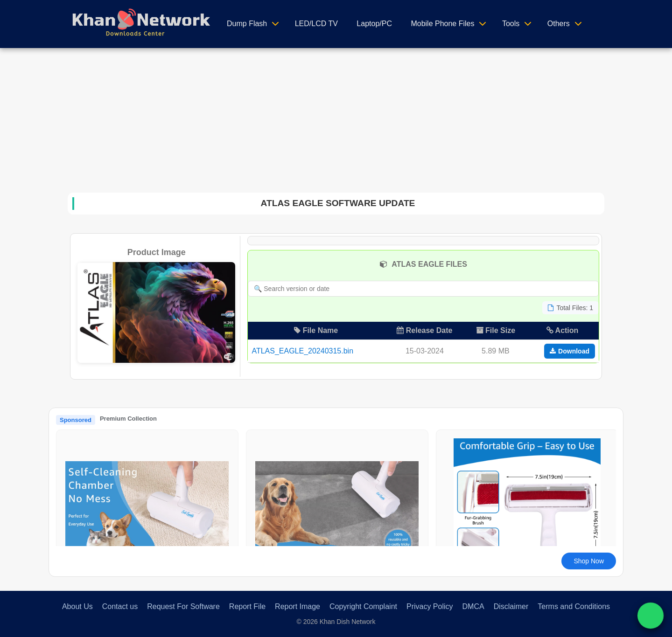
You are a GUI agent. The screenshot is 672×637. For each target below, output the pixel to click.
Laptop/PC (374, 24)
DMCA (473, 606)
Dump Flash (247, 24)
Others (559, 24)
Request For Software (183, 606)
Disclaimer (511, 606)
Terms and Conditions (574, 606)
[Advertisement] (336, 118)
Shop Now (589, 561)
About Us (77, 606)
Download (570, 351)
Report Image (297, 606)
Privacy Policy (430, 606)
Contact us (120, 606)
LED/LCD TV (316, 24)
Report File (247, 606)
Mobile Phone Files (442, 24)
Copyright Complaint (363, 606)
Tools (511, 24)
